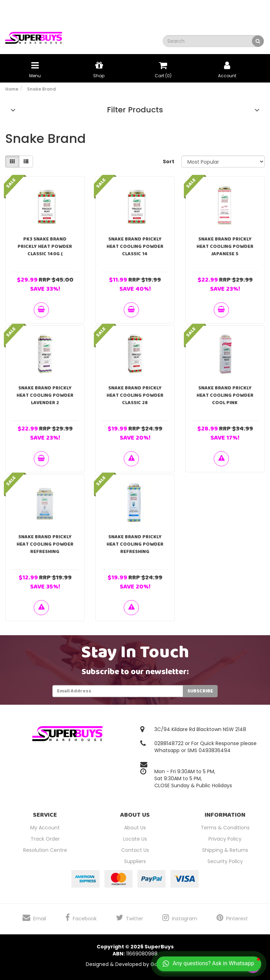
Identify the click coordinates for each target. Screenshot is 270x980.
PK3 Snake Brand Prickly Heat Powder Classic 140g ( (45, 246)
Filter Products (135, 110)
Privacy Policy (225, 839)
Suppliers (135, 861)
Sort (169, 162)
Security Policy (225, 861)
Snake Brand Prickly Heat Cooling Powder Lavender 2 (45, 395)
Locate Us (135, 839)
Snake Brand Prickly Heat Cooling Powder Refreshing (45, 544)
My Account (45, 828)
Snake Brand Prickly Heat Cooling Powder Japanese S (225, 246)
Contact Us (135, 850)
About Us (135, 828)
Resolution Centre (45, 850)
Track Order (45, 839)
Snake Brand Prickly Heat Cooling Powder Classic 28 (135, 395)
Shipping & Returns (225, 850)
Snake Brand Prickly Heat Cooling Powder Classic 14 (135, 246)
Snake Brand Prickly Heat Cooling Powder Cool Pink (225, 395)
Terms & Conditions (225, 828)
